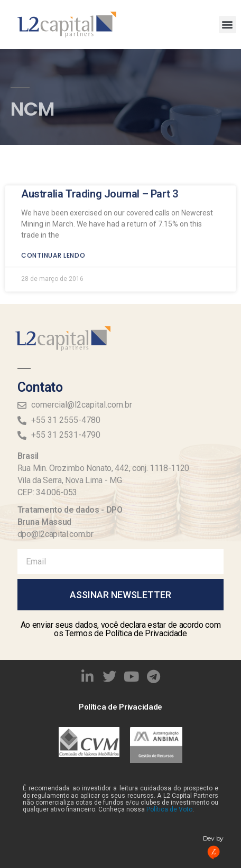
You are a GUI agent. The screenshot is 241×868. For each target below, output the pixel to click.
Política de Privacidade (121, 707)
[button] (228, 25)
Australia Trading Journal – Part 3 (99, 183)
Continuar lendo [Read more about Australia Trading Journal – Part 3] (53, 245)
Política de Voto (169, 809)
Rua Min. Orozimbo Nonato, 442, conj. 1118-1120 (103, 468)
